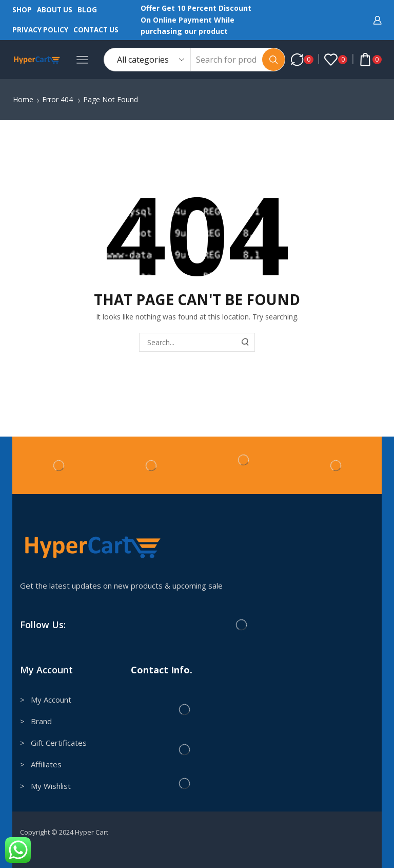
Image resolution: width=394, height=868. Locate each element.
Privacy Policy (40, 30)
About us (55, 10)
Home (23, 99)
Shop (22, 10)
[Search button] (273, 60)
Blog (87, 10)
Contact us (96, 30)
